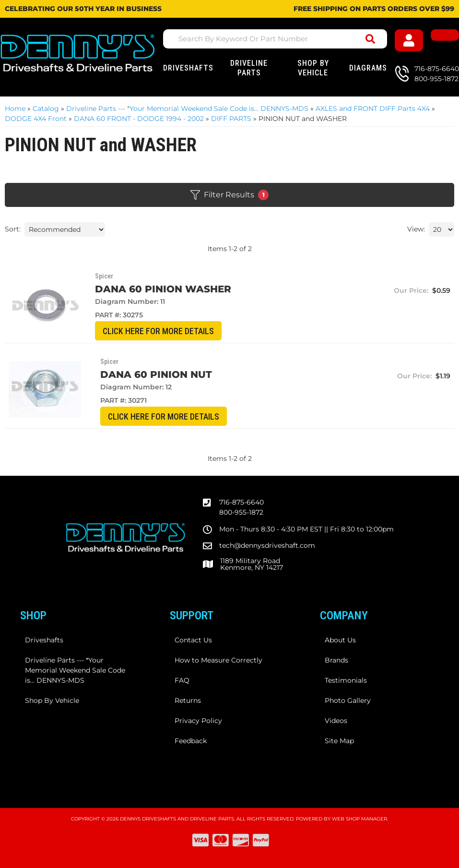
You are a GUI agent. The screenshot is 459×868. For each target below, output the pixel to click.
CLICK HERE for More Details (152, 331)
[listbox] (65, 229)
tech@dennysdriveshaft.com (267, 545)
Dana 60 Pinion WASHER (156, 289)
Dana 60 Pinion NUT (144, 374)
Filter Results (229, 195)
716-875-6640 (241, 502)
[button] (275, 39)
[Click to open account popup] (411, 41)
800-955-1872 (241, 512)
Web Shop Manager (359, 819)
